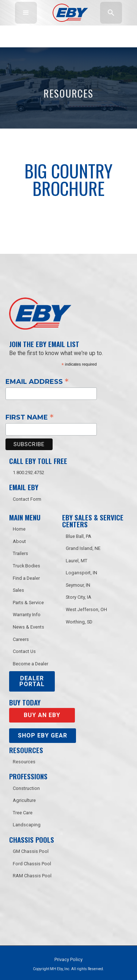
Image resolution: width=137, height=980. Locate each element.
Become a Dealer (31, 664)
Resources (24, 762)
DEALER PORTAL (32, 681)
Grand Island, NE (83, 548)
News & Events (28, 627)
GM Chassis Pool (31, 851)
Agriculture (24, 800)
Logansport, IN (81, 573)
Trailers (20, 553)
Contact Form (27, 499)
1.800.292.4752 (28, 473)
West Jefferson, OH (86, 609)
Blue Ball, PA (79, 536)
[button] (26, 13)
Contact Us (24, 651)
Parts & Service (28, 603)
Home (19, 529)
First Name (30, 417)
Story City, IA (79, 597)
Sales (18, 590)
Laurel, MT (77, 561)
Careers (21, 639)
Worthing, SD (79, 622)
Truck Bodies (26, 566)
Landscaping (27, 825)
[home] (68, 13)
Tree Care (23, 813)
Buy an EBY (42, 715)
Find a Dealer (26, 578)
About (19, 541)
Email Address (37, 381)
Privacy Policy (68, 959)
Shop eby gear (43, 735)
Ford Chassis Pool (32, 864)
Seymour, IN (78, 585)
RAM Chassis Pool (32, 876)
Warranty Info (27, 615)
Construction (26, 788)
